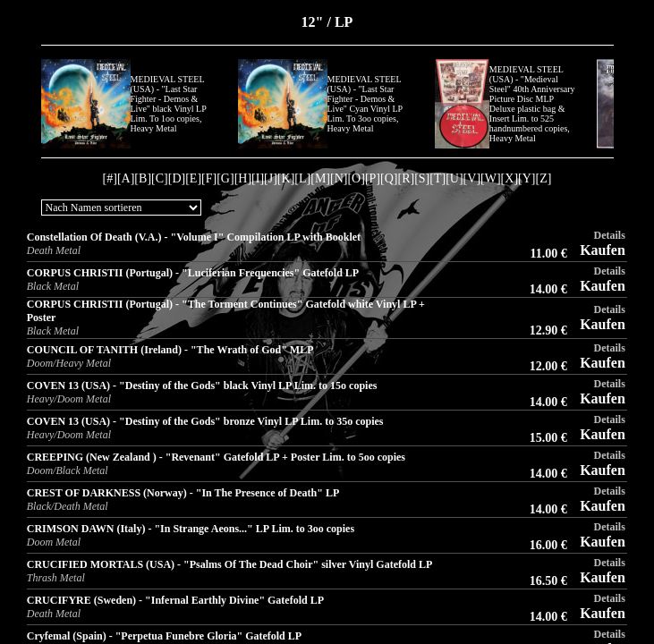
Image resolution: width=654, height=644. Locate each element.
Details (609, 235)
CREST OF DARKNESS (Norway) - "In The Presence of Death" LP (183, 493)
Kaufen (603, 250)
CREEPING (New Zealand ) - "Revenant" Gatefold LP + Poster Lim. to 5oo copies (216, 457)
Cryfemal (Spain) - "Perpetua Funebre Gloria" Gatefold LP (164, 636)
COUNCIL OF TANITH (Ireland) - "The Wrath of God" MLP (170, 350)
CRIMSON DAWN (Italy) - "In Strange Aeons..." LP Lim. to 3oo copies (191, 529)
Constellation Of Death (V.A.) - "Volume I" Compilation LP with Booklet (194, 237)
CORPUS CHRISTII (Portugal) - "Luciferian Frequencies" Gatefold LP (193, 273)
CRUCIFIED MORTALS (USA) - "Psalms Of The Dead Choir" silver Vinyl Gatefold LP (230, 564)
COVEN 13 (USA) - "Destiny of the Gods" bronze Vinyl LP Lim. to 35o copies (205, 421)
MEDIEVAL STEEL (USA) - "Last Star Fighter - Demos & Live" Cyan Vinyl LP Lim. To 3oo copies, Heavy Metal (365, 104)
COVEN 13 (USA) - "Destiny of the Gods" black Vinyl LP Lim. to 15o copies (202, 386)
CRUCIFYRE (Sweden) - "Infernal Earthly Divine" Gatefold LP (175, 600)
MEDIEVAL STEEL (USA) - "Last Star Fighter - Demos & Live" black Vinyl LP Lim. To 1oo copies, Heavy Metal (169, 104)
